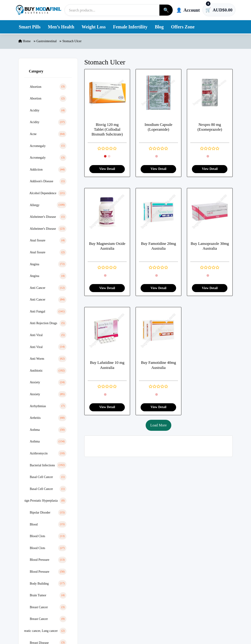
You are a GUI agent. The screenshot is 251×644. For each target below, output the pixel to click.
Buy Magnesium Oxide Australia (107, 246)
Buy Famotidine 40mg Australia (158, 365)
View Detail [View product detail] (107, 169)
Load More (158, 425)
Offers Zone (183, 27)
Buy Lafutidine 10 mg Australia (107, 365)
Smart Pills (30, 27)
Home (25, 41)
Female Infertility (130, 27)
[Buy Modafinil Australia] (38, 10)
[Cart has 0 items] (219, 10)
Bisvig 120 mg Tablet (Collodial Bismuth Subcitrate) (107, 130)
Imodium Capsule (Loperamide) (158, 127)
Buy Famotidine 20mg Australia (158, 246)
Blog (159, 27)
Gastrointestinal (47, 41)
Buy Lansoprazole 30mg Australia (210, 246)
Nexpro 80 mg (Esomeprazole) (210, 127)
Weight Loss (94, 27)
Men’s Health (61, 27)
